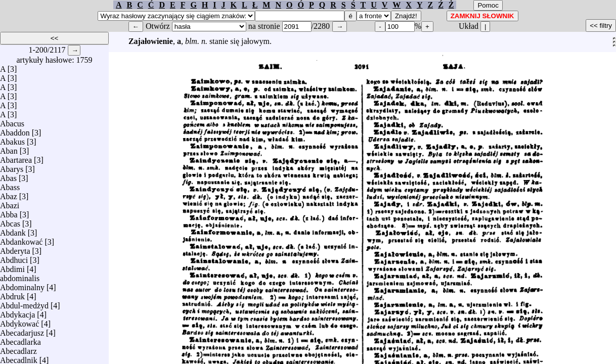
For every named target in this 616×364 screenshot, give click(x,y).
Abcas (10, 221)
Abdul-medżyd (24, 303)
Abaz (9, 194)
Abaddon (15, 130)
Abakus (12, 139)
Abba (9, 212)
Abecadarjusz (22, 330)
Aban (9, 148)
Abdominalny (22, 285)
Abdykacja (17, 312)
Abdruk (12, 294)
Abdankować (21, 239)
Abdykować (19, 321)
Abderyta (15, 248)
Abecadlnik (19, 358)
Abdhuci (14, 258)
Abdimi (12, 267)
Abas (8, 176)
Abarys (12, 167)
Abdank (13, 230)
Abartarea (16, 157)
